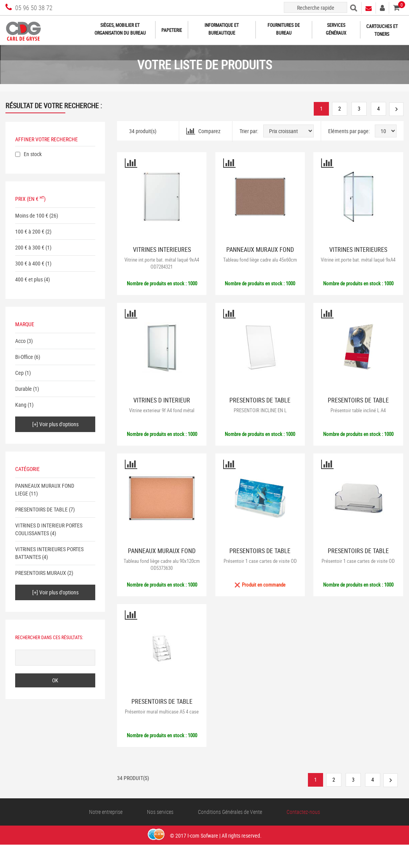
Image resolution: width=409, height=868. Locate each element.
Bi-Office (24, 357)
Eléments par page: (349, 131)
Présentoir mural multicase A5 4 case (162, 712)
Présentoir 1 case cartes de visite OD (260, 561)
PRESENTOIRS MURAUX (41, 573)
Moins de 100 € (32, 215)
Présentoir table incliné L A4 (358, 410)
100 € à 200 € (30, 231)
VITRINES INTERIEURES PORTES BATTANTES (162, 253)
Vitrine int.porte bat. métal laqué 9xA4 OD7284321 (162, 263)
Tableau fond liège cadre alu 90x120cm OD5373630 (162, 564)
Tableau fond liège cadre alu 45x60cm (260, 260)
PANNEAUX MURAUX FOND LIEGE (260, 253)
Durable (24, 389)
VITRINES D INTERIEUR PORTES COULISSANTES (49, 529)
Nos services (160, 812)
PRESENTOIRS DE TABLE (41, 509)
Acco (20, 341)
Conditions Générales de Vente (230, 812)
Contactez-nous (303, 812)
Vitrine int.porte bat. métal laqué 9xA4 (358, 260)
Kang (21, 405)
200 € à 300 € (30, 247)
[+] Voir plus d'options (55, 424)
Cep (19, 373)
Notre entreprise (106, 812)
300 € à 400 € (30, 263)
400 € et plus (29, 279)
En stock (33, 154)
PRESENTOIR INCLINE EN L (260, 410)
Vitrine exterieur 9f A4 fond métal (162, 410)
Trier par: (249, 131)
